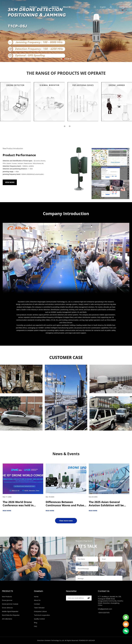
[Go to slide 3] (65, 59)
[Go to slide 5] (69, 59)
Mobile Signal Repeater (10, 612)
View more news (66, 521)
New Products (7, 597)
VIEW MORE (9, 107)
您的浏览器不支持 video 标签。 (66, 259)
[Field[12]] (87, 569)
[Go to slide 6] (71, 59)
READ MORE (7, 511)
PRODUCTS (8, 591)
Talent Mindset (39, 608)
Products (33, 7)
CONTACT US (123, 7)
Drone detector (7, 608)
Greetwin (39, 591)
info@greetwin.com (105, 609)
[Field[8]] (87, 559)
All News (55, 7)
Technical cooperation (42, 615)
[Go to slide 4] (67, 59)
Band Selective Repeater (11, 615)
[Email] (76, 598)
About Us (67, 7)
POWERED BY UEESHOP (87, 640)
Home (23, 7)
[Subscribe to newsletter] (88, 598)
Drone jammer (7, 600)
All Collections (7, 619)
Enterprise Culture (40, 612)
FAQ (35, 626)
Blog (36, 623)
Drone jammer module (10, 604)
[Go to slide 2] (63, 59)
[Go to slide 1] (61, 59)
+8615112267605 (104, 613)
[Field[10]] (111, 559)
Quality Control (39, 619)
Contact (44, 7)
